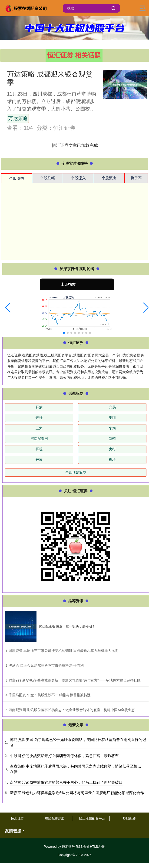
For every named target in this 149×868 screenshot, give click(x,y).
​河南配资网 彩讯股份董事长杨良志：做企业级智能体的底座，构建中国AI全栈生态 (72, 710)
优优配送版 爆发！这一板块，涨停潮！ (67, 626)
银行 (39, 418)
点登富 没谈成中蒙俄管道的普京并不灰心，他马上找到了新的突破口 (66, 782)
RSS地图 (82, 847)
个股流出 (109, 178)
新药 (112, 439)
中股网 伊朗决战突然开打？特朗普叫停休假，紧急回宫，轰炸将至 (64, 756)
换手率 (136, 178)
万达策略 (18, 118)
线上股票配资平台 (92, 818)
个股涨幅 (17, 178)
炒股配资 (129, 818)
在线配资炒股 (55, 818)
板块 (112, 460)
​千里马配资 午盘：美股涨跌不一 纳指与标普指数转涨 (50, 695)
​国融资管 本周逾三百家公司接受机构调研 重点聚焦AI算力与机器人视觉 (64, 651)
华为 (112, 428)
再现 (39, 449)
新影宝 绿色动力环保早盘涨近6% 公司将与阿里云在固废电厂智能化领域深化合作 (77, 793)
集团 (112, 418)
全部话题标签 (76, 472)
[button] (8, 308)
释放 (39, 407)
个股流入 (78, 178)
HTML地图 (98, 847)
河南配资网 (39, 439)
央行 (112, 449)
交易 (112, 407)
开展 (39, 460)
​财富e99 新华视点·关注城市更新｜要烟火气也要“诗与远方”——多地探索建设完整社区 (75, 680)
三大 (39, 428)
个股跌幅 (47, 178)
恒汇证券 (17, 818)
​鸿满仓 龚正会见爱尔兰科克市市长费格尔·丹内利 (46, 665)
